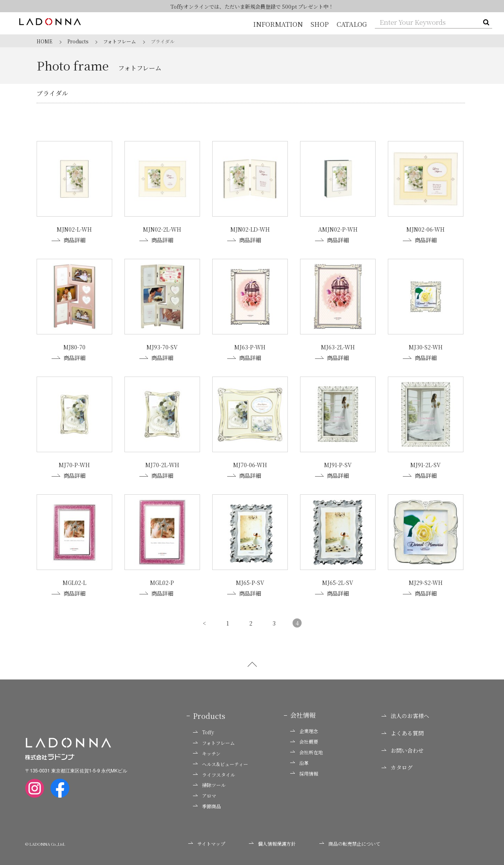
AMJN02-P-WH (338, 229)
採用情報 (304, 772)
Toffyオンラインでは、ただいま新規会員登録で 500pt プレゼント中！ (252, 6)
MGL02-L (74, 581)
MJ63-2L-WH (338, 347)
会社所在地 (307, 751)
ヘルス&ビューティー (220, 762)
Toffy (204, 731)
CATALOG (352, 24)
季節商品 (207, 805)
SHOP (320, 24)
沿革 (299, 761)
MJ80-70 (74, 347)
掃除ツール (209, 783)
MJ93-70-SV (162, 347)
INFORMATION (279, 24)
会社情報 (303, 714)
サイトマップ (207, 842)
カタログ (397, 766)
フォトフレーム (214, 741)
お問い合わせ (403, 749)
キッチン (207, 752)
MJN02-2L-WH (162, 229)
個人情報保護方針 (272, 842)
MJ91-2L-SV (425, 464)
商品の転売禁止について (350, 842)
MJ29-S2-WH (426, 581)
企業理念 (304, 729)
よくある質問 (403, 732)
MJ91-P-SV (338, 464)
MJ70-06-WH (250, 464)
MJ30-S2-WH (426, 347)
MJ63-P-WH (250, 347)
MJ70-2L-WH (162, 464)
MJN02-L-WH (74, 229)
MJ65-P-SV (250, 581)
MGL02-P (162, 581)
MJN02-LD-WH (250, 229)
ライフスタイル (214, 773)
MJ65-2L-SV (338, 581)
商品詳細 (69, 240)
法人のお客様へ (405, 714)
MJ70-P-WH (74, 464)
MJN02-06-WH (425, 229)
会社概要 (304, 740)
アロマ (205, 794)
